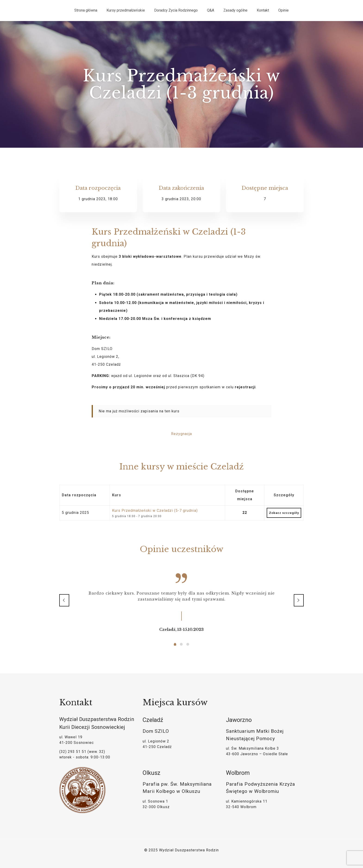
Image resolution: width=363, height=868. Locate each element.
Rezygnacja (181, 434)
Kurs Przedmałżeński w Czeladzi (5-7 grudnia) (155, 511)
